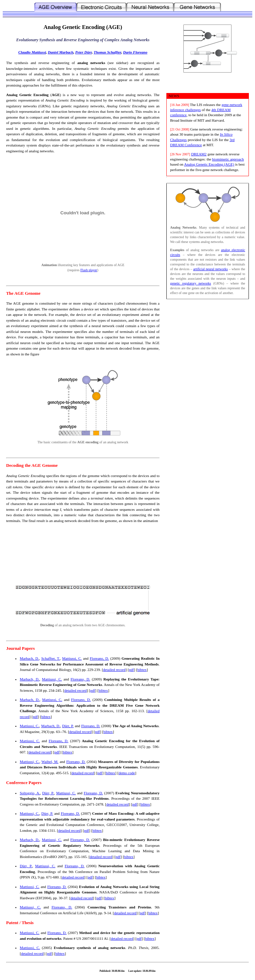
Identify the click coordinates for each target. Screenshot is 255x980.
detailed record (114, 670)
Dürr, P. (68, 726)
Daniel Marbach (61, 52)
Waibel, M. (50, 762)
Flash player (89, 270)
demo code (127, 773)
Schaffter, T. (51, 658)
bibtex (142, 670)
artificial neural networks (211, 269)
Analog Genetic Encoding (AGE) (209, 164)
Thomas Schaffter (108, 52)
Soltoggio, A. (30, 793)
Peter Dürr (84, 52)
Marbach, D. (29, 658)
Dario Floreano (135, 52)
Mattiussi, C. (72, 658)
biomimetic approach (228, 159)
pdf (131, 670)
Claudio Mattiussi (32, 52)
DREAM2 (199, 154)
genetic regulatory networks (191, 283)
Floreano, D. (99, 658)
